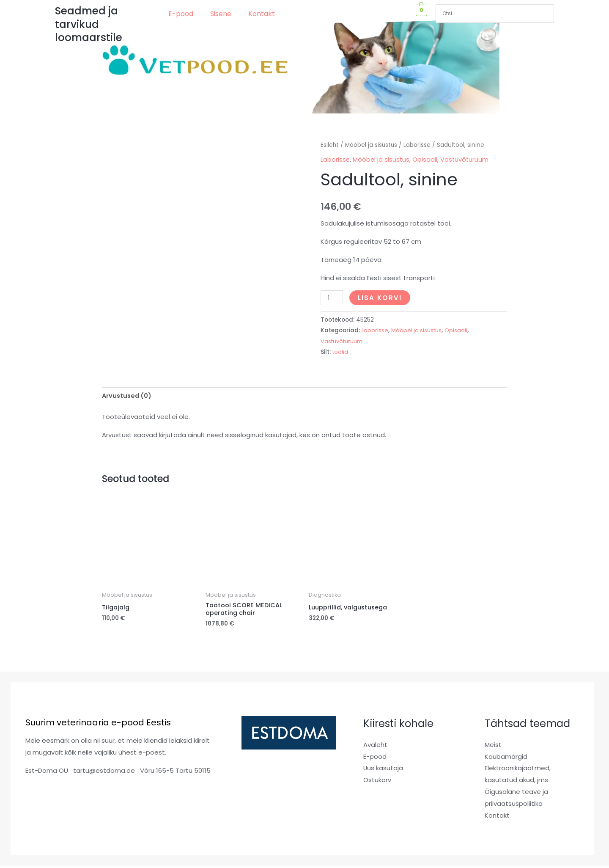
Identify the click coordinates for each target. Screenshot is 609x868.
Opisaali (426, 159)
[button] (183, 14)
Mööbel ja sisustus (372, 145)
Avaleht (375, 747)
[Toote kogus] (332, 297)
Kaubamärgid (506, 759)
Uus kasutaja (383, 770)
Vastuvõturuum (466, 159)
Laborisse (418, 145)
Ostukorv (377, 782)
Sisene (221, 14)
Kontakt (262, 14)
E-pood (181, 14)
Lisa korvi (381, 297)
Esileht (330, 145)
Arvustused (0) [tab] (128, 397)
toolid (341, 351)
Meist (493, 747)
